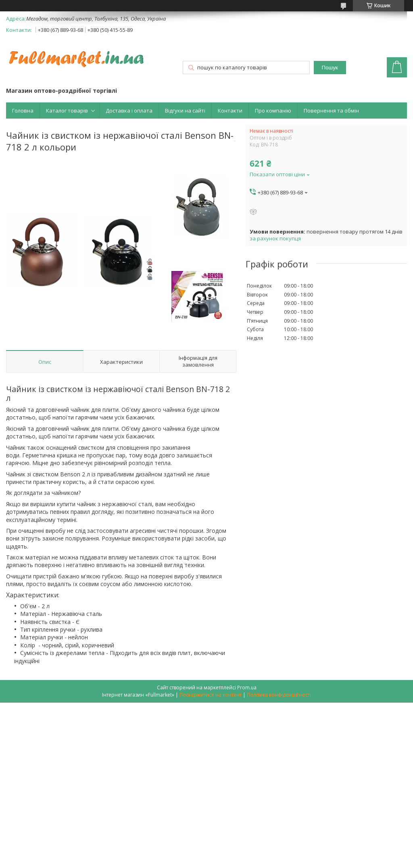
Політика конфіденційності (279, 695)
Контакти (230, 111)
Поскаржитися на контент (211, 695)
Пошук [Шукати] (330, 68)
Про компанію (273, 111)
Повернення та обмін (331, 111)
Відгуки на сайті (185, 111)
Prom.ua (247, 688)
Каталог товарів (67, 111)
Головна (23, 111)
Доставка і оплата (129, 111)
